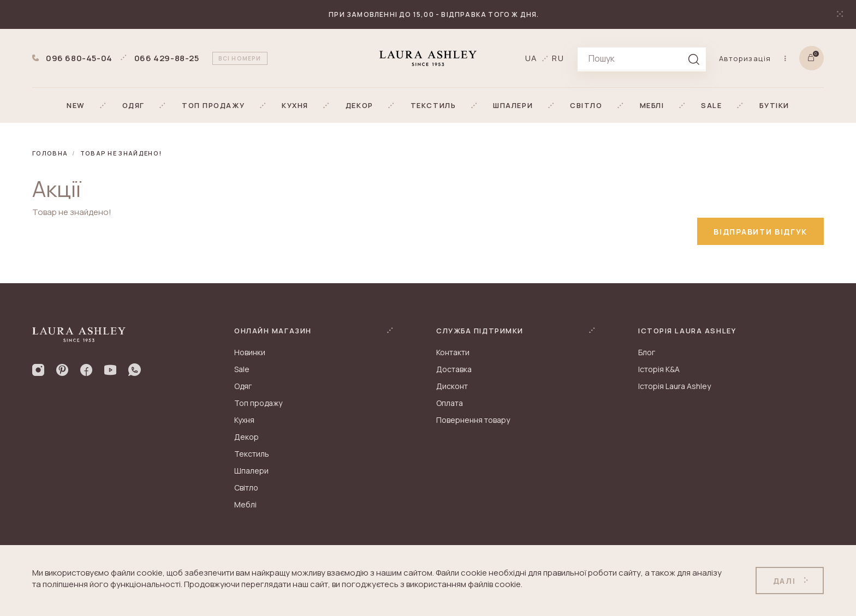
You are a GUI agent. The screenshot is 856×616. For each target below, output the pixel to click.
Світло (246, 488)
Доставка (454, 369)
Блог (647, 352)
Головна (50, 153)
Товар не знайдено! (121, 153)
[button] (76, 105)
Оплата (450, 403)
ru (558, 58)
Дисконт (452, 386)
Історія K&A (659, 369)
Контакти (453, 352)
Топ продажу (258, 403)
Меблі (245, 504)
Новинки (250, 352)
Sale (242, 369)
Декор (246, 437)
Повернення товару (473, 420)
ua (532, 58)
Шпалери (251, 471)
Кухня (244, 420)
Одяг (243, 386)
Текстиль (252, 454)
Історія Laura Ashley (674, 386)
